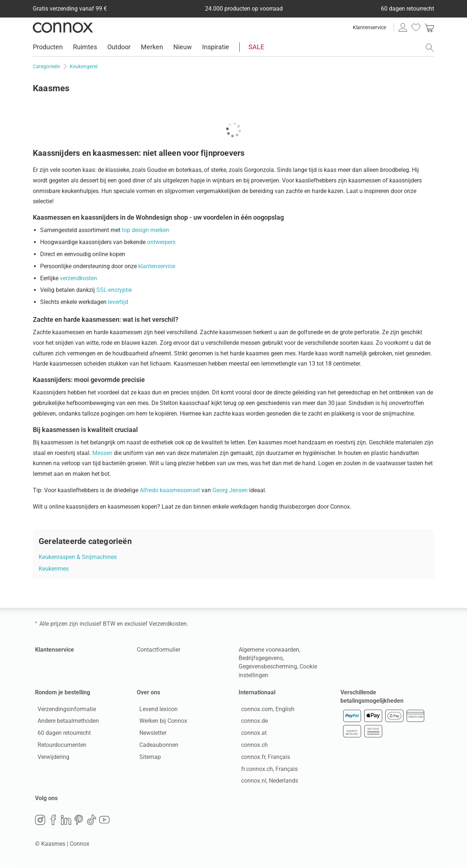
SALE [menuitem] (256, 47)
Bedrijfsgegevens (261, 658)
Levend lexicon (156, 710)
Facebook (53, 822)
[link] (429, 27)
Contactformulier (159, 650)
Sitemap (148, 758)
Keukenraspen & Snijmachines (78, 557)
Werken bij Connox (161, 722)
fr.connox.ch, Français (267, 770)
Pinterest (79, 822)
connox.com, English (265, 710)
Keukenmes (54, 569)
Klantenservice (369, 27)
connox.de (252, 722)
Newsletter (150, 734)
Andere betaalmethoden (66, 722)
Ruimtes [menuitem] (85, 47)
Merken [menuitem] (152, 47)
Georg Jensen (231, 490)
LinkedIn (66, 822)
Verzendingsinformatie (64, 710)
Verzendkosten (168, 624)
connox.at (251, 734)
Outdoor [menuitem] (119, 47)
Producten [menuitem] (48, 47)
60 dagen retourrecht (62, 734)
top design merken (146, 230)
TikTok (92, 822)
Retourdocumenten (59, 746)
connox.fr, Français (263, 758)
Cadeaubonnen (156, 746)
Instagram (40, 822)
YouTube (104, 822)
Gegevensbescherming (268, 666)
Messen (102, 453)
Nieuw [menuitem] (183, 47)
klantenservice (157, 266)
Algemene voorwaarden (269, 650)
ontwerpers (161, 242)
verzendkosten (78, 278)
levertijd (118, 302)
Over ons (148, 692)
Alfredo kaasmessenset (171, 490)
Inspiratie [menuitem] (216, 47)
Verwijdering (51, 758)
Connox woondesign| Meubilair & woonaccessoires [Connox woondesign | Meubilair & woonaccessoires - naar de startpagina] (63, 27)
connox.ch (252, 746)
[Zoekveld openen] (430, 48)
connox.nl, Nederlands (267, 782)
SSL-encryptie (114, 290)
